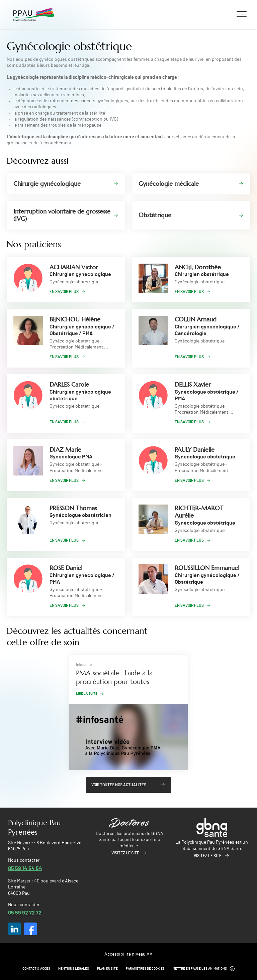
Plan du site (107, 969)
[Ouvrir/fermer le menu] (242, 14)
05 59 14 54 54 (25, 868)
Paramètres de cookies (145, 969)
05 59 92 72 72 (25, 912)
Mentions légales (74, 969)
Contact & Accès (36, 969)
